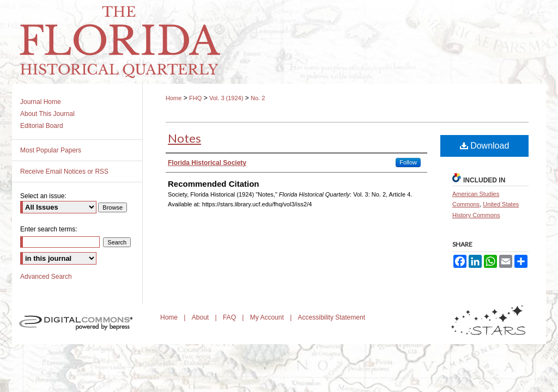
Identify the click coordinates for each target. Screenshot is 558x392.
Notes (184, 138)
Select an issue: (43, 196)
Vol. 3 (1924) (226, 98)
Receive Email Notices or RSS (64, 171)
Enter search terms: (49, 229)
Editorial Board (42, 126)
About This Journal (47, 114)
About (201, 317)
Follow (408, 162)
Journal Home (41, 102)
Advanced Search (46, 277)
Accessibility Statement (332, 317)
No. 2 (258, 98)
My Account (268, 317)
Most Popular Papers (51, 150)
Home (174, 98)
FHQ (195, 98)
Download (485, 146)
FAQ (230, 317)
